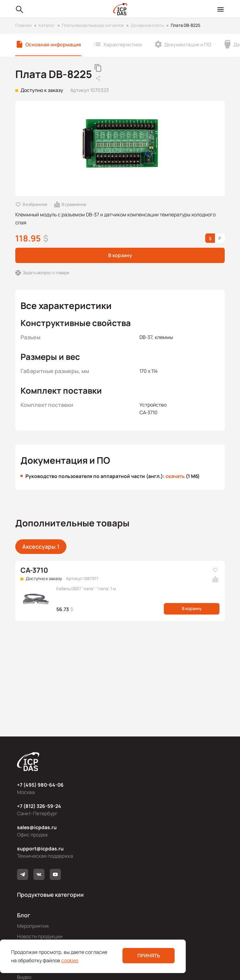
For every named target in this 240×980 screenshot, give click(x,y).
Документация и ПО (188, 44)
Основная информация (53, 44)
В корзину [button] (120, 255)
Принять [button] (149, 955)
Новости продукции (40, 936)
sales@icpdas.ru (37, 827)
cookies (70, 960)
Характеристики (123, 44)
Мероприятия (33, 926)
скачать (175, 476)
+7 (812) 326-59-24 (39, 806)
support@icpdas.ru (40, 848)
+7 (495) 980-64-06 (40, 785)
